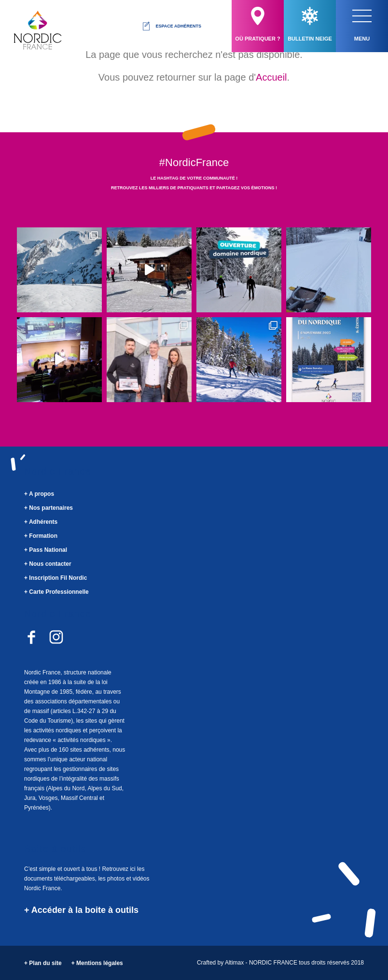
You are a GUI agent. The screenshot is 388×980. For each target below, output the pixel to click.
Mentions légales (100, 963)
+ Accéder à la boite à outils (81, 910)
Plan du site (45, 963)
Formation (43, 536)
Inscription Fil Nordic (58, 578)
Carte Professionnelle (59, 592)
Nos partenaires (51, 508)
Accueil (271, 77)
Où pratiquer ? (257, 24)
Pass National (48, 550)
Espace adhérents (172, 26)
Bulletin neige (310, 24)
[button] (362, 16)
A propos (42, 494)
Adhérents (43, 522)
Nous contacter (50, 564)
